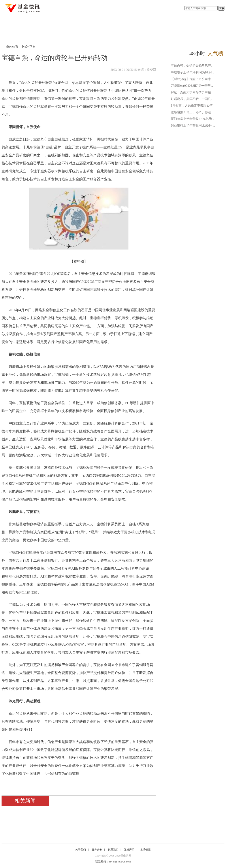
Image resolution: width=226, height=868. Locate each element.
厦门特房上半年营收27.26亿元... (192, 119)
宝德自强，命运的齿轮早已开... (192, 66)
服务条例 (97, 850)
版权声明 (129, 850)
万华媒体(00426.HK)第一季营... (192, 86)
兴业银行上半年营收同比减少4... (193, 126)
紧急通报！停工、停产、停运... (192, 112)
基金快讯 (126, 856)
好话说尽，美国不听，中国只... (192, 99)
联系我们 (113, 850)
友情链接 (145, 850)
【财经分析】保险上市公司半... (192, 79)
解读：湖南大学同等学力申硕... (192, 92)
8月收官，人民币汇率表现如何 (192, 106)
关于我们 (81, 850)
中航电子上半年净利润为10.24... (192, 72)
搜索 (221, 8)
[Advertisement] (192, 161)
